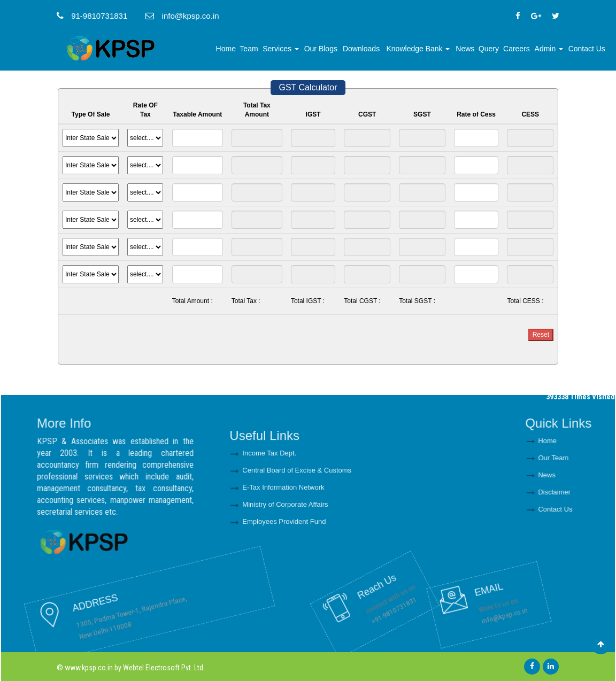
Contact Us (587, 49)
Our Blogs (321, 49)
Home (226, 49)
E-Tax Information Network (283, 528)
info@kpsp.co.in (461, 599)
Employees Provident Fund (284, 563)
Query (489, 49)
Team (249, 49)
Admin (549, 49)
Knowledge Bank (418, 49)
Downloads (361, 49)
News (465, 49)
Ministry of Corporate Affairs (285, 545)
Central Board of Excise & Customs (297, 511)
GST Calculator (308, 87)
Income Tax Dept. (269, 494)
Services (281, 49)
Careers (517, 49)
